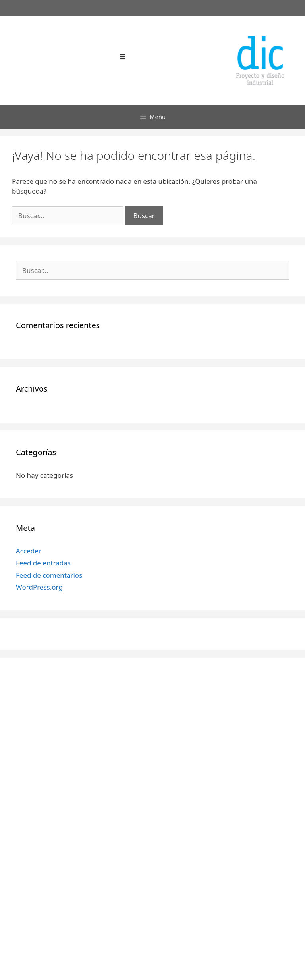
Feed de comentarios (49, 575)
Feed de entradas (43, 563)
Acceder (29, 551)
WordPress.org (39, 587)
